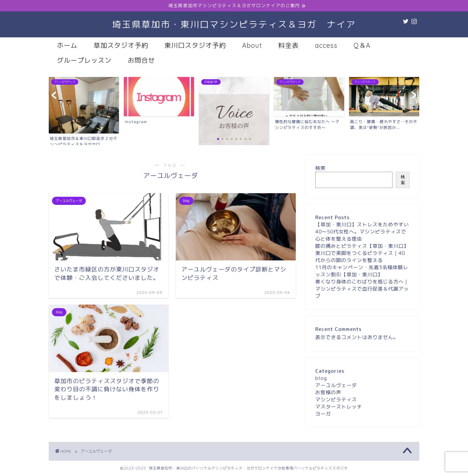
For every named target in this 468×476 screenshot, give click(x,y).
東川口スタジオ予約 (195, 45)
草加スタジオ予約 (121, 45)
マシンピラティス (336, 400)
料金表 (288, 45)
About (252, 45)
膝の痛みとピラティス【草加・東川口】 (362, 246)
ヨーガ (323, 414)
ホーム (67, 45)
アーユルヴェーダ (336, 385)
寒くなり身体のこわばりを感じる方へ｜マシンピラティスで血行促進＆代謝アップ (362, 289)
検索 (320, 168)
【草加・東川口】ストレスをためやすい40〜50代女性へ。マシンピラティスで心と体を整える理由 (362, 232)
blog (321, 378)
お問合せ (141, 60)
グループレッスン (84, 60)
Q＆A (362, 45)
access (326, 45)
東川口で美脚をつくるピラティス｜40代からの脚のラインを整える (360, 257)
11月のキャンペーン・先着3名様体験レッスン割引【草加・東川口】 (362, 271)
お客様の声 (328, 392)
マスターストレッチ (339, 407)
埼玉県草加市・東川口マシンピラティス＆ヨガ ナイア (234, 24)
